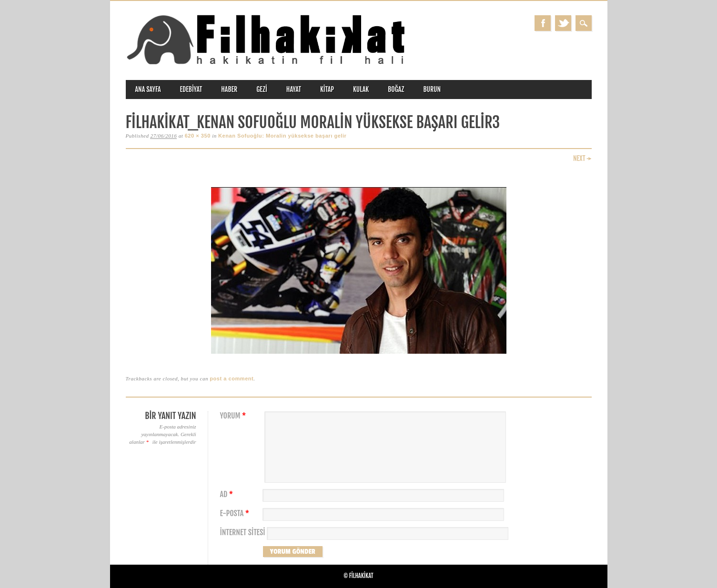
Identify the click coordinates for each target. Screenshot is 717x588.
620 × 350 (198, 136)
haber (229, 89)
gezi (262, 89)
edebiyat (191, 89)
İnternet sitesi (243, 533)
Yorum (234, 416)
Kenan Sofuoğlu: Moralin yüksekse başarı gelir (282, 136)
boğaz (396, 89)
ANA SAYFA (148, 89)
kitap (327, 89)
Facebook (543, 23)
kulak (361, 89)
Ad (228, 494)
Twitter (563, 23)
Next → (582, 158)
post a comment (232, 379)
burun (432, 89)
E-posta (236, 513)
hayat (294, 89)
